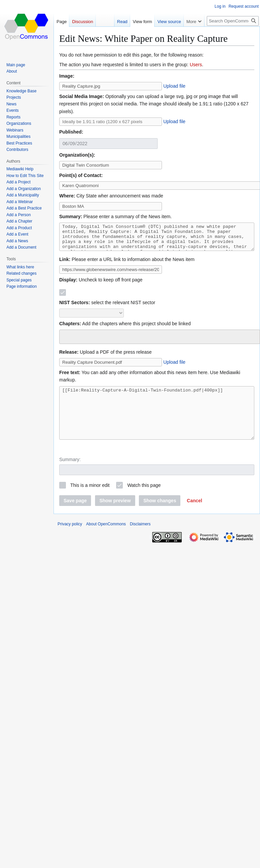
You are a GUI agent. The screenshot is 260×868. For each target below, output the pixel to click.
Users (196, 65)
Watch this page (144, 500)
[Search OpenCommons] (233, 21)
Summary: (70, 474)
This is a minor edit (90, 500)
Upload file (174, 86)
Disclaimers (140, 539)
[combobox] (160, 342)
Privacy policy (70, 539)
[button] (194, 516)
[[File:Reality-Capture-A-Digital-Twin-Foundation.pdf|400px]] (157, 423)
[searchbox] (66, 341)
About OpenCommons (106, 539)
